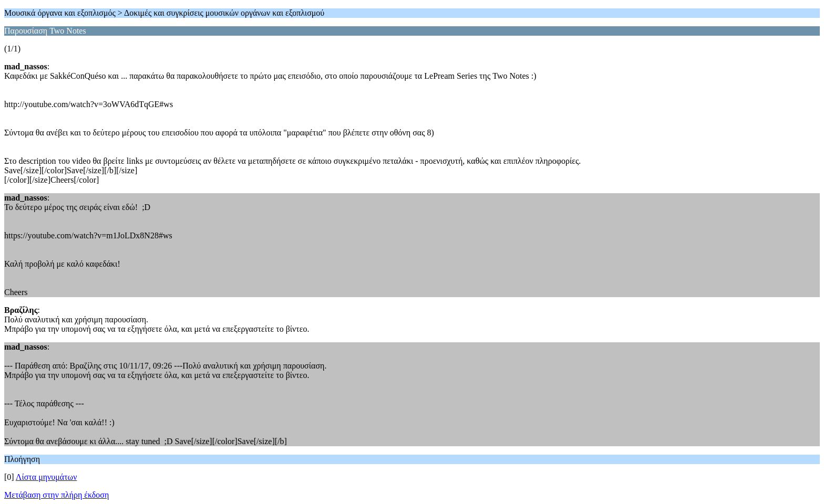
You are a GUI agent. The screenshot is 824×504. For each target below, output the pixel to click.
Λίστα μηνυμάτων (47, 477)
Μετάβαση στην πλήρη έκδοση (56, 495)
